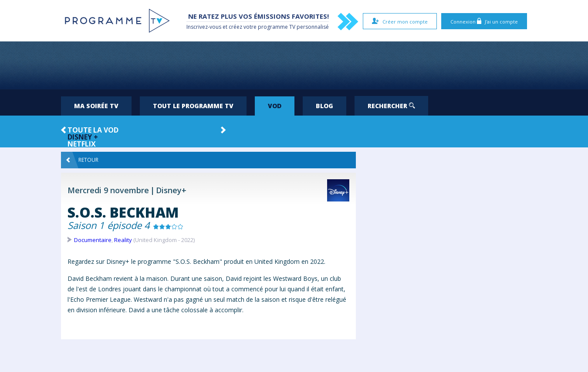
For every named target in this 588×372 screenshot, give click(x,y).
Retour (82, 160)
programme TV (277, 27)
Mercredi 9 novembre (108, 190)
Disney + (83, 137)
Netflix (82, 144)
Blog (324, 106)
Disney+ (171, 190)
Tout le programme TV (193, 106)
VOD (275, 106)
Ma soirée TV (96, 106)
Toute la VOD (93, 130)
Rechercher (391, 106)
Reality (123, 240)
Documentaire (93, 240)
